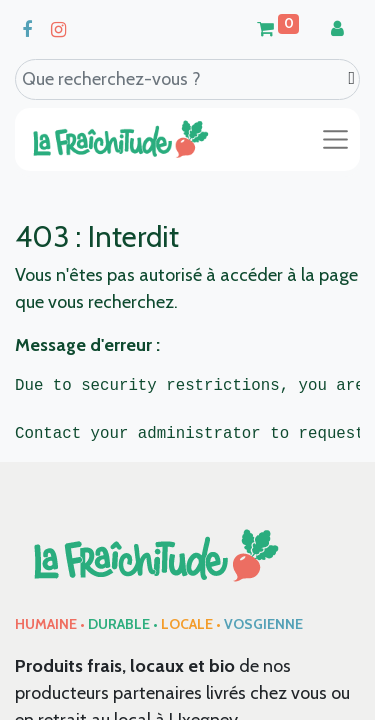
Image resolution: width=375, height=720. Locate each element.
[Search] (351, 78)
